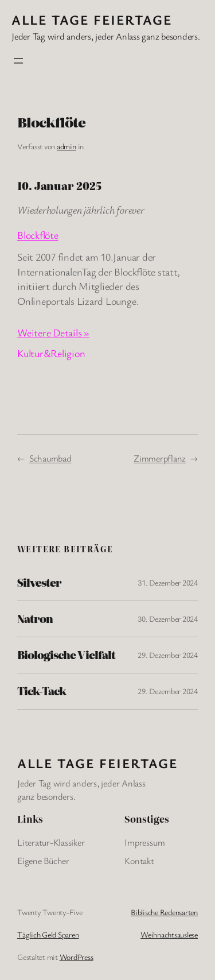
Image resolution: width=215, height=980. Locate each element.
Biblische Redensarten (164, 912)
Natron (35, 619)
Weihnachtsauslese (169, 934)
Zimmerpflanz (160, 458)
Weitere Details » (53, 332)
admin (67, 146)
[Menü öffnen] (18, 61)
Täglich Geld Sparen (48, 934)
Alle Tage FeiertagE (92, 20)
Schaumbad (50, 458)
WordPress (77, 957)
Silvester (39, 583)
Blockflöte (38, 235)
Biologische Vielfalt (66, 655)
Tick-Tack (42, 691)
